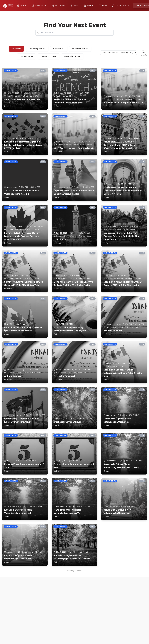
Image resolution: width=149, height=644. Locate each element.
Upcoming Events (37, 49)
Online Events (26, 56)
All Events (16, 49)
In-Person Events (80, 49)
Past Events (59, 49)
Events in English (49, 56)
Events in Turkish (72, 56)
